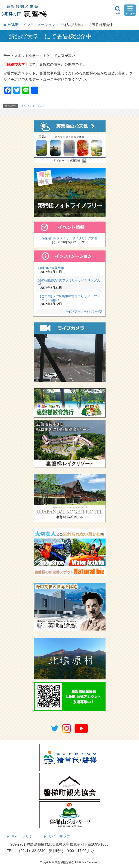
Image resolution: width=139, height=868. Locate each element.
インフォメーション (33, 106)
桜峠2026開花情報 (51, 268)
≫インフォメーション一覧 (84, 311)
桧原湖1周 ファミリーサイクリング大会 (70, 238)
